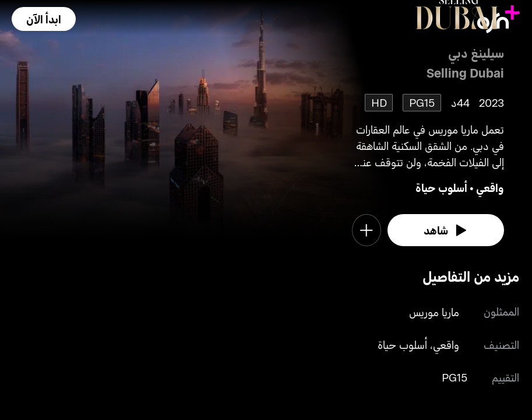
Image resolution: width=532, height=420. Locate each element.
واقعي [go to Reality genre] (490, 188)
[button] (44, 19)
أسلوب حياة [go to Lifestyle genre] (441, 188)
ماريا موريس (434, 312)
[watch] (446, 230)
